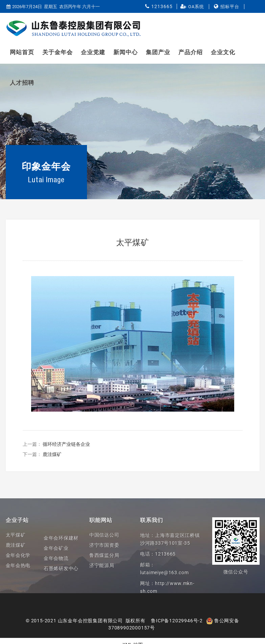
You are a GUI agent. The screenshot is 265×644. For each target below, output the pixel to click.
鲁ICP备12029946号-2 (177, 621)
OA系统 (196, 7)
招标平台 (230, 7)
